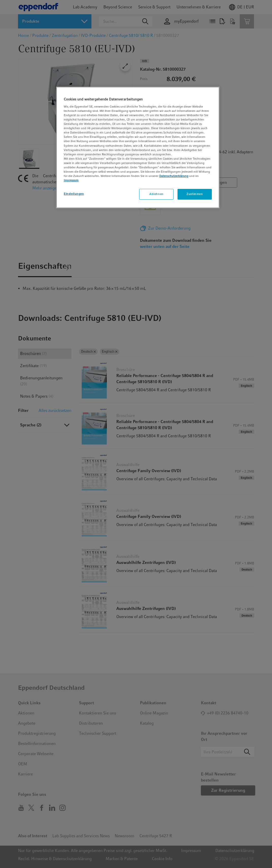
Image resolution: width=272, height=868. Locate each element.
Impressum (71, 180)
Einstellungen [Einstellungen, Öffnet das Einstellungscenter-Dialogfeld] (74, 194)
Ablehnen (156, 194)
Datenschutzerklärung (174, 176)
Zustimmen (195, 194)
